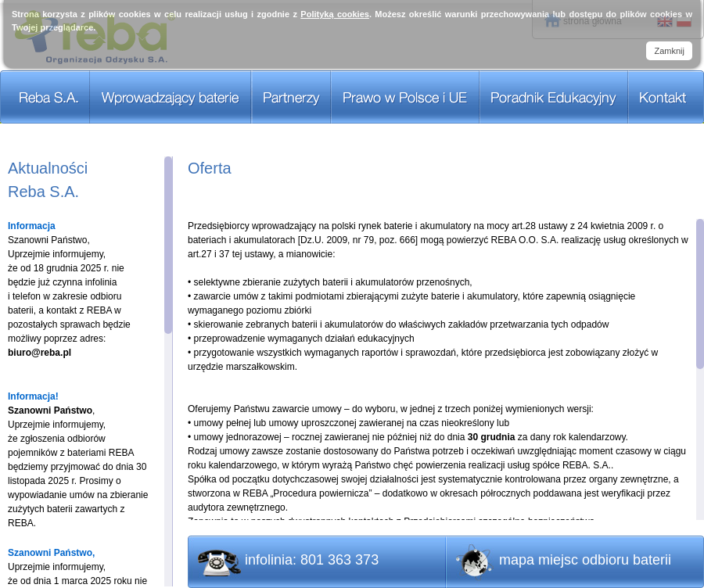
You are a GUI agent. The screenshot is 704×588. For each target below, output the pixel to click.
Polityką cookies (335, 14)
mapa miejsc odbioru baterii (585, 560)
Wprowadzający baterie (171, 97)
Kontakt (666, 97)
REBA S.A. (45, 97)
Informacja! (33, 396)
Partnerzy (291, 97)
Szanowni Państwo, (51, 553)
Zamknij (669, 51)
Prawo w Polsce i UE (405, 97)
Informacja (32, 226)
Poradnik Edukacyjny (554, 97)
